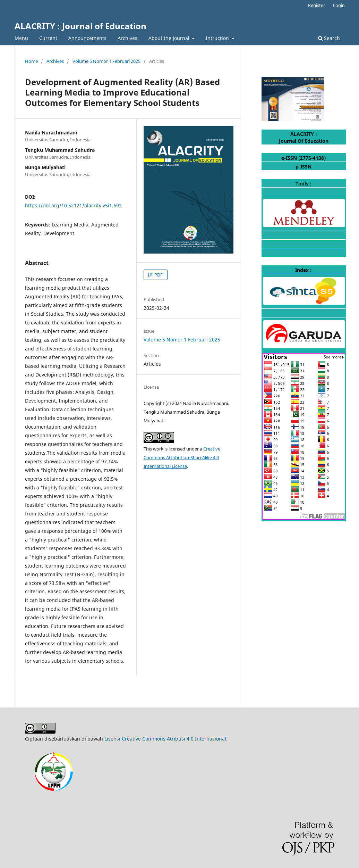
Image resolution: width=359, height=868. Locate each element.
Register (317, 5)
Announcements (87, 38)
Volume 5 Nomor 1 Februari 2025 (106, 61)
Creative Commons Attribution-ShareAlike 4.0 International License (182, 457)
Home (31, 61)
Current (48, 38)
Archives (127, 38)
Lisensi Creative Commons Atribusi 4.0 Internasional (165, 739)
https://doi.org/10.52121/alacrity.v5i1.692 (73, 205)
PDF (158, 275)
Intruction (218, 38)
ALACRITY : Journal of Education (80, 26)
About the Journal (170, 38)
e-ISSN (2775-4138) (304, 158)
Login (339, 5)
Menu (21, 38)
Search (329, 38)
